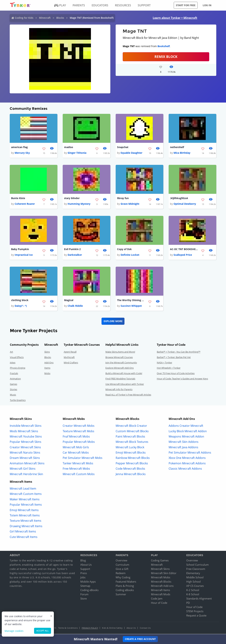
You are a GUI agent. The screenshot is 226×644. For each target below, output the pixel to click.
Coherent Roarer (25, 204)
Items (47, 369)
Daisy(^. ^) (21, 306)
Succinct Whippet (131, 306)
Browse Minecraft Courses (119, 358)
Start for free (186, 5)
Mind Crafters (71, 363)
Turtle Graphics (18, 401)
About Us (86, 565)
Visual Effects (17, 358)
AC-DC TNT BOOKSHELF (184, 250)
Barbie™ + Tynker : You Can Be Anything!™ (179, 352)
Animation (15, 379)
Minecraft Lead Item (23, 489)
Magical (69, 301)
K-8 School (193, 595)
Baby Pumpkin (20, 250)
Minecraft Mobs (161, 578)
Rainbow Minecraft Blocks (133, 459)
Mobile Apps (88, 582)
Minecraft (45, 18)
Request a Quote (196, 616)
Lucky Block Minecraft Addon (188, 432)
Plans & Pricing (125, 586)
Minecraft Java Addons (183, 448)
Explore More (113, 322)
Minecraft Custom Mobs (79, 475)
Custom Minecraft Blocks (132, 432)
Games (14, 385)
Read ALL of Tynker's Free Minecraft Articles (128, 395)
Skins (47, 352)
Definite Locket (130, 255)
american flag (19, 147)
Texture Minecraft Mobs (78, 432)
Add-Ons (49, 363)
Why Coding (123, 578)
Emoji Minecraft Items (24, 511)
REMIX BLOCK (166, 57)
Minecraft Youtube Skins (26, 437)
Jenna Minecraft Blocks (131, 475)
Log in (207, 5)
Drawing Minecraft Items (26, 527)
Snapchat (123, 147)
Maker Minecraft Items (25, 500)
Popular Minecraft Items (26, 505)
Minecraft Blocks (161, 582)
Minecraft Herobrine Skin (26, 475)
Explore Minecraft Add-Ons (120, 369)
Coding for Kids (24, 18)
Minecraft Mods (161, 595)
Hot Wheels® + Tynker (169, 369)
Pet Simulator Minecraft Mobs (83, 459)
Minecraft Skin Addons (184, 442)
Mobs (47, 374)
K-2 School (193, 591)
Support (85, 570)
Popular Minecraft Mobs (79, 442)
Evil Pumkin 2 (72, 250)
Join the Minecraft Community (121, 363)
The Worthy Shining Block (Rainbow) (131, 301)
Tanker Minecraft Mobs (78, 464)
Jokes (13, 363)
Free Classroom (196, 570)
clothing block (20, 301)
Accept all (43, 631)
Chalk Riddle (75, 306)
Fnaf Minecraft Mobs (76, 437)
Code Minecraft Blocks (130, 469)
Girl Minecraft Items (23, 532)
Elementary (193, 574)
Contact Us (145, 629)
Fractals (14, 374)
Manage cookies (14, 631)
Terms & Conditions (68, 629)
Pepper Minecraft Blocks (132, 464)
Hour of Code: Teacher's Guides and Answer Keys (182, 379)
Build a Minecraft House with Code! (124, 374)
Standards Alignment (199, 599)
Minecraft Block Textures (132, 442)
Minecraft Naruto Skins (25, 453)
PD (188, 603)
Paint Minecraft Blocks (130, 437)
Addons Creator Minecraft (186, 426)
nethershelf (177, 147)
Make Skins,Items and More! (120, 352)
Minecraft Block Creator (131, 426)
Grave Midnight (130, 204)
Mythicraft (69, 358)
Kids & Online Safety (112, 629)
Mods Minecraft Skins (24, 432)
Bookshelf (164, 46)
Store (84, 599)
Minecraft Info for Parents (119, 390)
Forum (84, 595)
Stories (14, 390)
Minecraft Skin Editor (164, 574)
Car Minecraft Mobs (76, 453)
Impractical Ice (24, 255)
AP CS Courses (195, 586)
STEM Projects (195, 612)
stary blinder (72, 198)
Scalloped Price (183, 255)
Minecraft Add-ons (162, 586)
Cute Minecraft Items (24, 537)
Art (11, 352)
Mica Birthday (182, 153)
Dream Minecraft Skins (25, 459)
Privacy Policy (90, 629)
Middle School (195, 578)
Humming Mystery (79, 204)
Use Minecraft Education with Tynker (125, 385)
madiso (69, 147)
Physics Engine (18, 369)
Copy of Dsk (124, 250)
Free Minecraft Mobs (76, 469)
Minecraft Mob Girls (76, 448)
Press (84, 574)
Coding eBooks (89, 591)
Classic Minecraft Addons (185, 469)
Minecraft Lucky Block (130, 448)
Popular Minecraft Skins (26, 442)
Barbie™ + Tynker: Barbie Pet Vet (174, 358)
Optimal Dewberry (185, 204)
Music (13, 395)
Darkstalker (75, 255)
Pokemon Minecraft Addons (187, 464)
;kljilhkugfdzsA (179, 198)
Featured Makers (126, 582)
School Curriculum (197, 565)
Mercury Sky (22, 153)
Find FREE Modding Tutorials (120, 379)
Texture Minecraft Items (26, 521)
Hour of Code (159, 603)
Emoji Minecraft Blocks (131, 453)
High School (194, 582)
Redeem (121, 574)
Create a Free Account (140, 639)
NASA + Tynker (164, 363)
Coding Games (160, 561)
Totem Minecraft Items (25, 516)
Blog (83, 561)
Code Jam (157, 599)
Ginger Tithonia (77, 153)
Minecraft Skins (160, 570)
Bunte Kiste (18, 198)
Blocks (60, 18)
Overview (121, 561)
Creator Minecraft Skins (25, 448)
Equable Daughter (131, 153)
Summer (121, 595)
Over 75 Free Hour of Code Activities (176, 374)
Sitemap (85, 586)
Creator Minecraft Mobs (79, 426)
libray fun (123, 198)
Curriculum (122, 565)
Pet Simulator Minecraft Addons (190, 453)
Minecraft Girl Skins (23, 469)
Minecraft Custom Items (26, 495)
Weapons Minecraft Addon (186, 437)
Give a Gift (122, 570)
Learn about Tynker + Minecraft (175, 18)
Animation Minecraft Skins (27, 464)
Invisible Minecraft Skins (26, 426)
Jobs (83, 578)
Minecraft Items (160, 591)
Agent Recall (70, 352)
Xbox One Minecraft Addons (187, 459)
